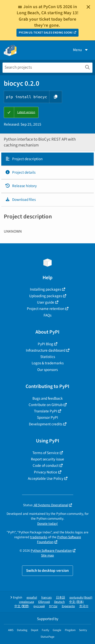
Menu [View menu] (81, 50)
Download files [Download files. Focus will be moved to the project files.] (20, 200)
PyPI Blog (45, 344)
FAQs (48, 315)
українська (26, 602)
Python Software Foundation (59, 540)
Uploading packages (46, 296)
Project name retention (46, 309)
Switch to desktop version (48, 571)
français (46, 598)
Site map (48, 555)
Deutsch (60, 602)
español (32, 598)
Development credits (46, 424)
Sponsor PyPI (48, 417)
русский (39, 606)
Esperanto (68, 606)
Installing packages (45, 289)
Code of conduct (46, 466)
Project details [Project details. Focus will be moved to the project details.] (20, 172)
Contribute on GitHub (46, 405)
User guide (46, 302)
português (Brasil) (81, 598)
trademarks (39, 537)
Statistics (48, 357)
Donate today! (48, 524)
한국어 (84, 606)
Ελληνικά (44, 602)
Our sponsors (48, 370)
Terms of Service (46, 453)
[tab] (48, 159)
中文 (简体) (77, 602)
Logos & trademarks (48, 363)
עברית (53, 606)
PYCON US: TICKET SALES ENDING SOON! (46, 33)
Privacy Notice (46, 472)
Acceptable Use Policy (46, 478)
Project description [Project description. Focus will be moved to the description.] (24, 159)
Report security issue (48, 459)
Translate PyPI (45, 411)
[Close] (88, 7)
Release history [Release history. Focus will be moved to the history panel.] (21, 186)
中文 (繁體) (22, 606)
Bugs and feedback (48, 398)
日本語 (61, 598)
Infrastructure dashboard (46, 350)
